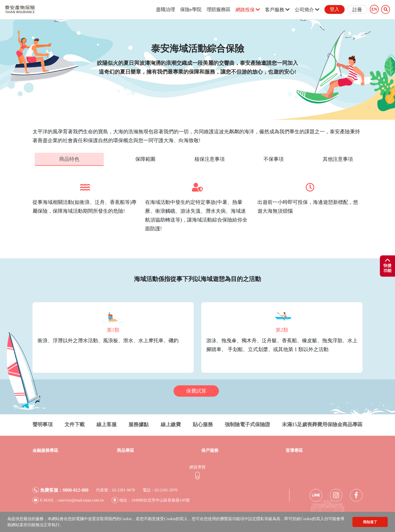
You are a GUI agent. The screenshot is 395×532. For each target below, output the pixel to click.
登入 (335, 9)
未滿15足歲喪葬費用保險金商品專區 (322, 424)
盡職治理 (166, 9)
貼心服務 (203, 424)
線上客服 (107, 424)
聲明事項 (43, 424)
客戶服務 (277, 10)
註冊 (357, 10)
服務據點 (139, 424)
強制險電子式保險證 (247, 424)
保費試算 (196, 390)
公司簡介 (307, 10)
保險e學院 (191, 9)
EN (374, 9)
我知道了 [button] (370, 522)
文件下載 (75, 424)
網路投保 (248, 10)
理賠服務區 (219, 9)
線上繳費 (171, 424)
